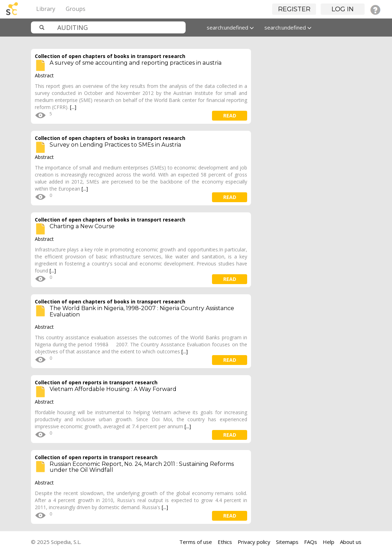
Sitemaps (287, 542)
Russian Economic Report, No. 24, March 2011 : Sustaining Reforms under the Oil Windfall (142, 467)
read (230, 115)
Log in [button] (343, 9)
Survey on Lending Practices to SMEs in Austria (115, 145)
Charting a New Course (82, 226)
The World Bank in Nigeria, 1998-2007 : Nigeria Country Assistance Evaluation (142, 311)
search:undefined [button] (230, 27)
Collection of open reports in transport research (96, 382)
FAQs (311, 542)
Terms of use (196, 542)
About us (351, 542)
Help (329, 542)
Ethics (225, 542)
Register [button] (294, 9)
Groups (76, 9)
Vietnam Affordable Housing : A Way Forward (113, 389)
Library (46, 9)
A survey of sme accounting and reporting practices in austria (136, 63)
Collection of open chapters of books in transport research (110, 56)
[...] (73, 107)
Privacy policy (254, 542)
